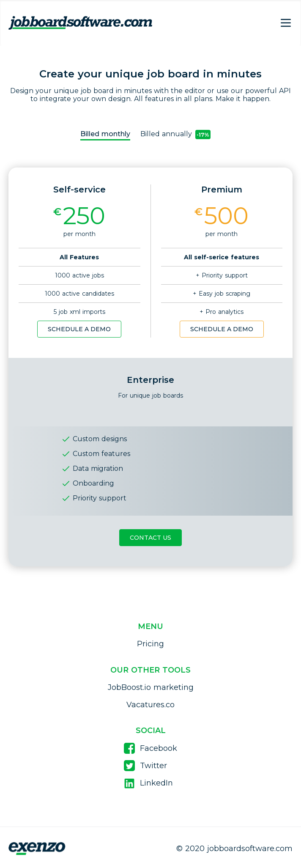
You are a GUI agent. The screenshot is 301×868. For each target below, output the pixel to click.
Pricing (150, 644)
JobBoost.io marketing (151, 687)
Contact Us (150, 538)
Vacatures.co (150, 705)
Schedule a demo (79, 329)
